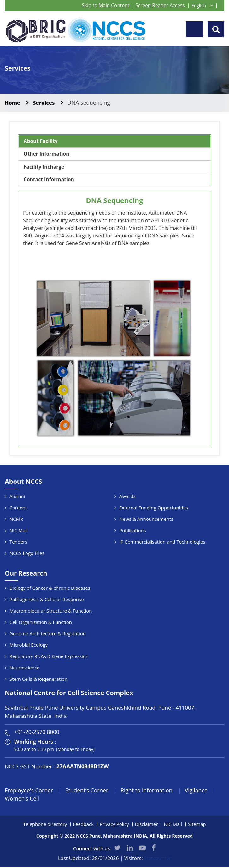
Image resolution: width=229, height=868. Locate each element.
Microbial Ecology (29, 645)
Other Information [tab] (47, 154)
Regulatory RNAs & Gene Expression (49, 657)
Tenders (18, 542)
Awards (127, 497)
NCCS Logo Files (27, 554)
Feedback (83, 825)
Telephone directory (44, 825)
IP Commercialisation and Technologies (162, 542)
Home (13, 102)
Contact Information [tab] (49, 180)
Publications (133, 531)
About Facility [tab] (41, 141)
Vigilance (201, 791)
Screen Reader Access (159, 5)
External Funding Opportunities (154, 508)
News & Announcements (146, 520)
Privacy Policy (115, 825)
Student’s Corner (89, 791)
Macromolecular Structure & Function (51, 611)
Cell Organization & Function (41, 623)
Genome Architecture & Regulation (48, 634)
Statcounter (158, 859)
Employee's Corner (30, 791)
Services (46, 102)
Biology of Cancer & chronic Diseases (50, 588)
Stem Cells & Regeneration (39, 680)
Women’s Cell (22, 799)
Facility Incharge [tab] (44, 167)
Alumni (17, 497)
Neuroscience (24, 668)
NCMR (16, 520)
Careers (18, 508)
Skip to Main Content (103, 5)
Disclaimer (147, 825)
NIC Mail (19, 531)
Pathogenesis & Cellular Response (47, 600)
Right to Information (150, 791)
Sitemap (198, 825)
